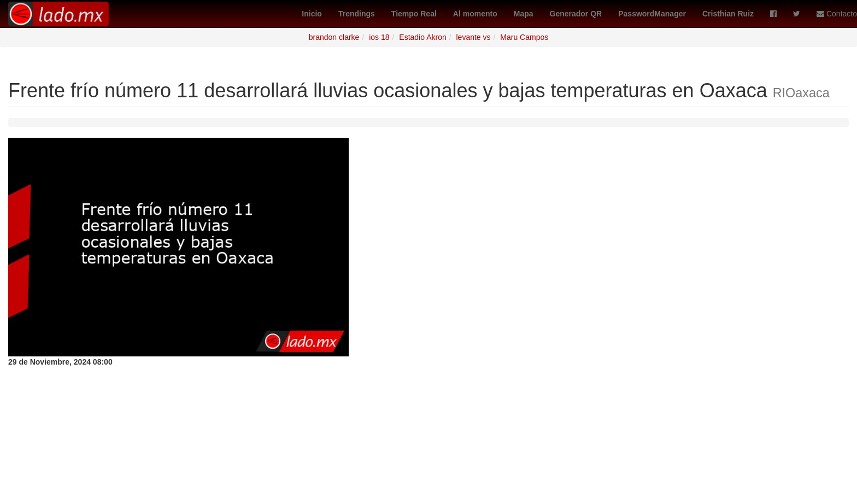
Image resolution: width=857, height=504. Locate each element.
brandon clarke (334, 37)
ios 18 (379, 37)
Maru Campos (524, 37)
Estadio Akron (422, 37)
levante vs (473, 37)
